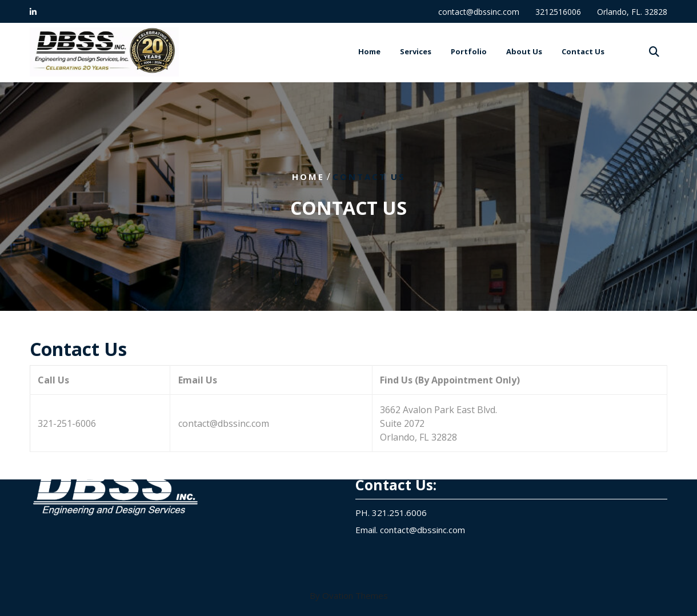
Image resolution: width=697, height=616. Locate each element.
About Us (524, 52)
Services (416, 52)
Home (369, 52)
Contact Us (583, 52)
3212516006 (558, 12)
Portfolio (469, 52)
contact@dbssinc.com (479, 12)
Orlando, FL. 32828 (632, 12)
